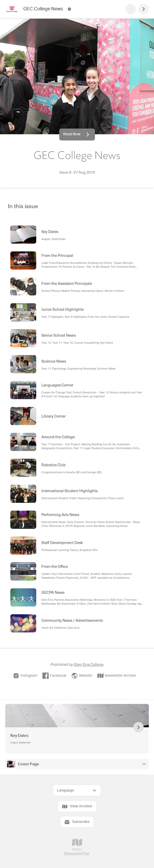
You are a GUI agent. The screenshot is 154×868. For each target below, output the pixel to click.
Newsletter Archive (117, 676)
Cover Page (28, 764)
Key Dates (19, 736)
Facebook (54, 676)
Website (82, 676)
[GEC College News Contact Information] (69, 9)
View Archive (77, 807)
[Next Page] (144, 9)
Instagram (25, 676)
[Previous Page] (131, 9)
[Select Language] (77, 790)
